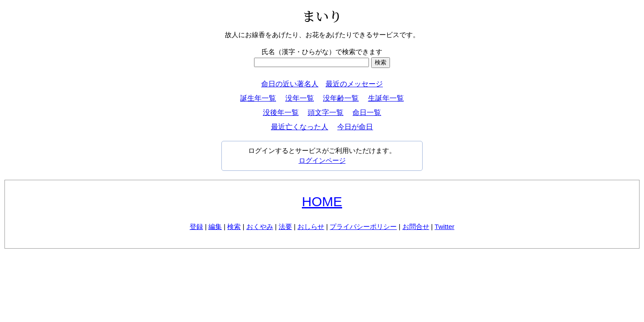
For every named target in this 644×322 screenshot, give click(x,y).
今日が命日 (355, 127)
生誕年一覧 (386, 98)
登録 (196, 227)
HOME (322, 201)
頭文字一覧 (326, 112)
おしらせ (311, 227)
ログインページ (322, 160)
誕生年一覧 (258, 98)
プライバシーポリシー (363, 227)
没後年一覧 (281, 112)
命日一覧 (367, 112)
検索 (234, 227)
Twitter (445, 227)
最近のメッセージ (354, 84)
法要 (285, 227)
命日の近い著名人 (290, 84)
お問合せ (416, 227)
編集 (215, 227)
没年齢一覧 (341, 98)
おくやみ (260, 227)
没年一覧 (300, 98)
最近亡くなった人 (300, 127)
